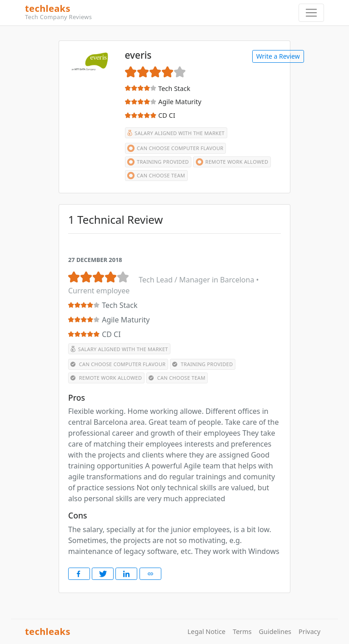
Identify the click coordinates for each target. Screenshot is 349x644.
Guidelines (275, 631)
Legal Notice (207, 631)
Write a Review (278, 56)
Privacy (309, 631)
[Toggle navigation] (311, 13)
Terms (242, 631)
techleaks (171, 12)
